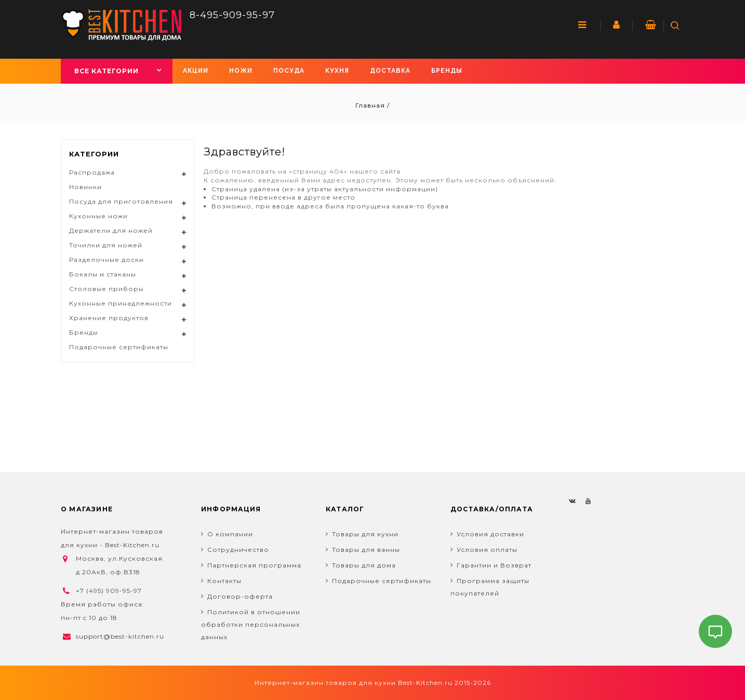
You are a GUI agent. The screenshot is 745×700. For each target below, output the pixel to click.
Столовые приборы (107, 289)
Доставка (390, 71)
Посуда (289, 71)
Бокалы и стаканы (103, 274)
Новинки (85, 187)
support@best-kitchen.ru (120, 636)
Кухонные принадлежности (121, 303)
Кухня (337, 71)
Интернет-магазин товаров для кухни (325, 683)
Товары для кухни (365, 534)
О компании (230, 534)
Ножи (241, 71)
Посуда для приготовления (121, 201)
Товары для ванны (366, 550)
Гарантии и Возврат (494, 565)
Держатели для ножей (111, 230)
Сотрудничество (238, 550)
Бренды (447, 71)
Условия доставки (490, 534)
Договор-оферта (240, 596)
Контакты (224, 581)
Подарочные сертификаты (119, 347)
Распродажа (92, 172)
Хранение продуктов (109, 318)
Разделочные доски (107, 260)
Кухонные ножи (98, 216)
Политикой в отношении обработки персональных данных (251, 624)
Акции (196, 71)
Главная (371, 105)
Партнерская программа (254, 565)
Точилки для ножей (106, 245)
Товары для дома (364, 565)
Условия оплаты (487, 550)
